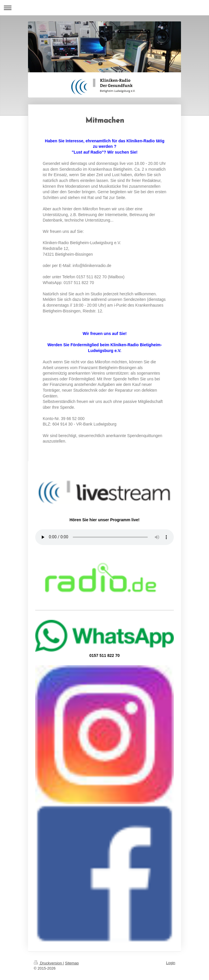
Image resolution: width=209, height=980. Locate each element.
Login (171, 963)
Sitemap (72, 963)
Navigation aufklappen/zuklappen (104, 8)
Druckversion (48, 963)
